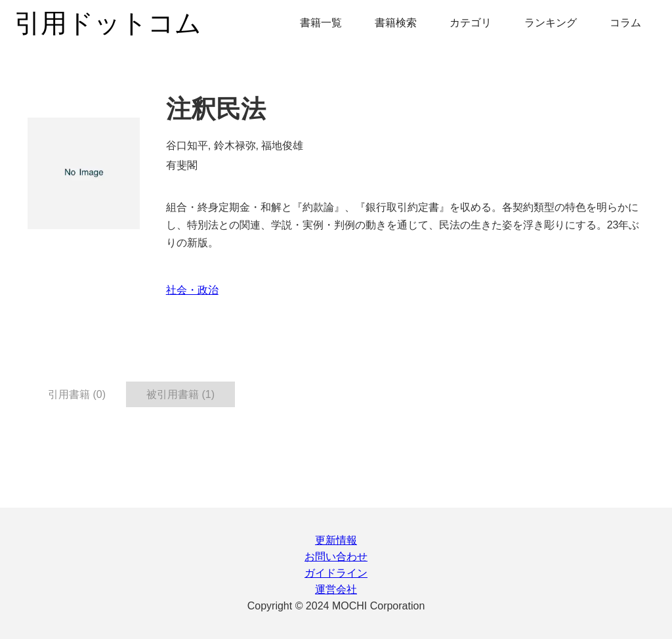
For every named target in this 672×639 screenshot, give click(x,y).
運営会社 (336, 589)
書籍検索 (396, 23)
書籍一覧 (321, 23)
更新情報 (336, 540)
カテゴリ (471, 23)
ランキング (551, 23)
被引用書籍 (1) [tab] (180, 394)
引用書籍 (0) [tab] (77, 394)
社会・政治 (192, 290)
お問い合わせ (336, 557)
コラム (625, 23)
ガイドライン (336, 573)
